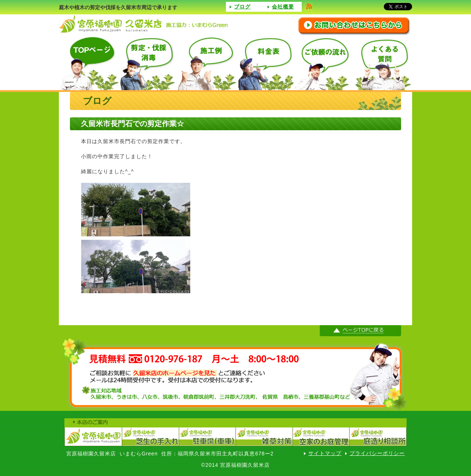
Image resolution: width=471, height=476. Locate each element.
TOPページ (88, 63)
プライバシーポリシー (377, 453)
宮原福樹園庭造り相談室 (378, 437)
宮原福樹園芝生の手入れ (150, 437)
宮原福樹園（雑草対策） (264, 437)
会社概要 (283, 7)
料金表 (265, 63)
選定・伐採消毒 (147, 63)
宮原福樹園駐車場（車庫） (207, 437)
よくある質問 (383, 63)
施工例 (206, 63)
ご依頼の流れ (324, 63)
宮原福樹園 (93, 437)
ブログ (242, 7)
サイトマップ (325, 453)
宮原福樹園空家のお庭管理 (321, 437)
